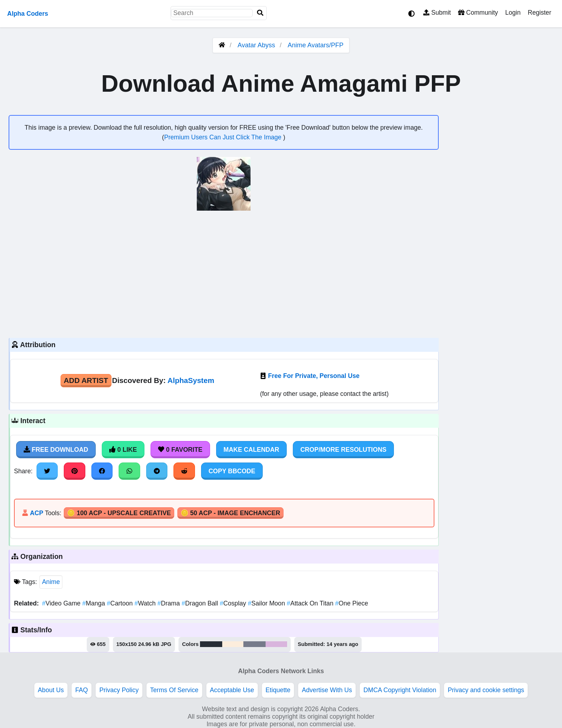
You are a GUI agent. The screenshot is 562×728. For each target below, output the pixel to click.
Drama (169, 603)
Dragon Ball (201, 603)
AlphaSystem (191, 380)
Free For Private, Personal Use (314, 376)
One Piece (352, 603)
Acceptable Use (232, 690)
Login (513, 13)
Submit (437, 13)
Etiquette (278, 690)
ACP (36, 513)
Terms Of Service (174, 690)
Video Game (62, 603)
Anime (51, 582)
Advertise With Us (327, 690)
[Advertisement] (224, 273)
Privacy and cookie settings (486, 690)
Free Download (56, 450)
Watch (146, 603)
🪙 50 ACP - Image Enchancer (230, 513)
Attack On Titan (311, 603)
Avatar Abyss (256, 45)
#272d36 (211, 644)
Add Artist (86, 380)
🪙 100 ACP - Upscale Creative (119, 513)
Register (539, 13)
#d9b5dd (276, 644)
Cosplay (234, 603)
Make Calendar (251, 450)
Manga (94, 603)
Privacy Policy (119, 690)
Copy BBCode (232, 471)
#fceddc (233, 644)
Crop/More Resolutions (343, 450)
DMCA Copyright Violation (400, 690)
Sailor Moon (268, 603)
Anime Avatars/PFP (316, 45)
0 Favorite (180, 450)
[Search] (260, 13)
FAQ (82, 690)
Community (478, 13)
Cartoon (121, 603)
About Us (51, 690)
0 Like (123, 450)
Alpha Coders (28, 14)
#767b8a (254, 644)
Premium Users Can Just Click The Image (224, 137)
